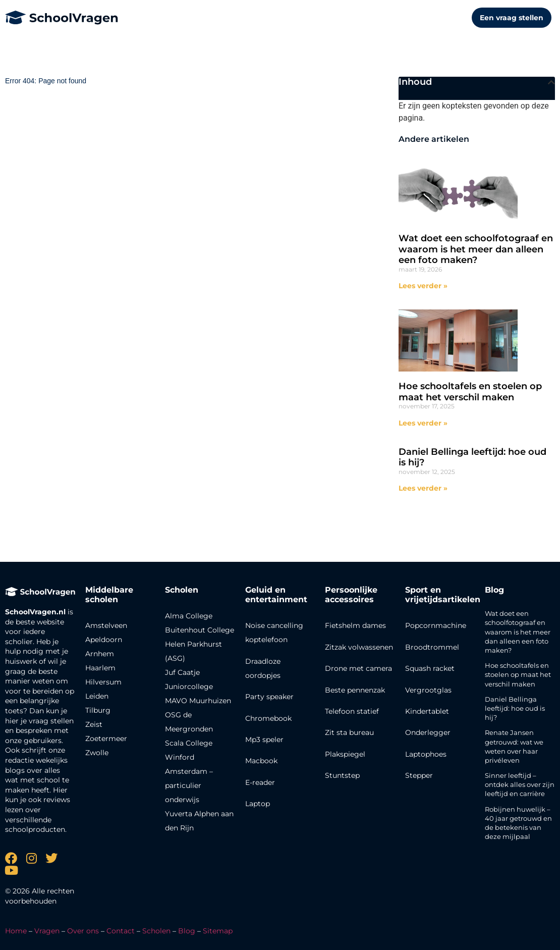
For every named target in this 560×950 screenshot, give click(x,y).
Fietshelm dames (355, 625)
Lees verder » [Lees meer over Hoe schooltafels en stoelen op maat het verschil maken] (423, 423)
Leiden (97, 696)
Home (16, 931)
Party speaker (269, 697)
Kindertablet (427, 711)
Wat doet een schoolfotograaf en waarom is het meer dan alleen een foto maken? (476, 249)
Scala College (189, 743)
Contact (121, 931)
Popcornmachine (436, 625)
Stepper (419, 775)
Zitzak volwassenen (359, 647)
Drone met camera (358, 668)
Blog (494, 590)
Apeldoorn (104, 640)
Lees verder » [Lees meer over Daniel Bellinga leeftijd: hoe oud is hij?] (423, 488)
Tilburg (98, 710)
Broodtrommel (432, 647)
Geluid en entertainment (276, 595)
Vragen (47, 931)
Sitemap (218, 931)
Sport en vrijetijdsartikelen (443, 595)
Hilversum (103, 682)
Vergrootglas (428, 690)
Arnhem (100, 654)
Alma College (189, 616)
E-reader (260, 782)
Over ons (83, 931)
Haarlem (100, 668)
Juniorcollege (189, 687)
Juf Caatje (182, 672)
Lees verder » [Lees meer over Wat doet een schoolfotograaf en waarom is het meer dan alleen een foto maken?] (423, 286)
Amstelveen (106, 625)
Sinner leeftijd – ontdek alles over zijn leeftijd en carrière (520, 784)
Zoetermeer (106, 738)
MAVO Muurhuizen (198, 701)
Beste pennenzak (355, 690)
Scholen (156, 931)
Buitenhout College (200, 630)
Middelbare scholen (109, 595)
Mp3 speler (264, 740)
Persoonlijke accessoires (351, 595)
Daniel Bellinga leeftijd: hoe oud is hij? (472, 457)
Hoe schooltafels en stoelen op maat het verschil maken (470, 392)
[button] (551, 82)
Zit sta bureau (349, 732)
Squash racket (430, 668)
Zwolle (97, 753)
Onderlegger (428, 732)
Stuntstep (342, 775)
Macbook (261, 761)
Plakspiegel (345, 754)
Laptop (258, 804)
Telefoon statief (352, 711)
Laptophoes (426, 754)
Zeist (94, 724)
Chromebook (268, 718)
